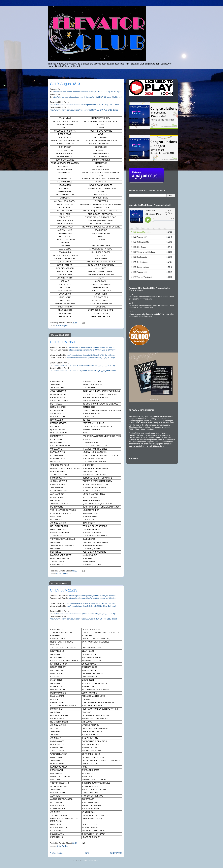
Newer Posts (56, 853)
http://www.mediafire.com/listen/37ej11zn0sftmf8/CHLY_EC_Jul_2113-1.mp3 (91, 604)
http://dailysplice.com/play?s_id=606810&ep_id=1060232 (92, 347)
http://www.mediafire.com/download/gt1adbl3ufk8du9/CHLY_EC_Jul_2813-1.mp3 (83, 365)
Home (86, 853)
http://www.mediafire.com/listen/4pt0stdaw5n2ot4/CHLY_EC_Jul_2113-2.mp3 (91, 606)
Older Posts (116, 853)
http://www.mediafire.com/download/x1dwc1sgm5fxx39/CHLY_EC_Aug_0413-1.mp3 (84, 105)
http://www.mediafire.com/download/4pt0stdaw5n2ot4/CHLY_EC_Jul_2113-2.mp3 (83, 619)
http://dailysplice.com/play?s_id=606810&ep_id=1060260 (92, 350)
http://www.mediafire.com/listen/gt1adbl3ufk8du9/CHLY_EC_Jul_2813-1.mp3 (91, 355)
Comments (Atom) (92, 860)
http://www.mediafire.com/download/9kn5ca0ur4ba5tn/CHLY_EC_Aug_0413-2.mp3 (84, 110)
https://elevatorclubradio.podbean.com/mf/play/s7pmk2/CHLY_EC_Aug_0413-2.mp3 (87, 97)
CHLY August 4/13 (65, 84)
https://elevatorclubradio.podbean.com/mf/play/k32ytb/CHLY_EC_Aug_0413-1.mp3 (87, 92)
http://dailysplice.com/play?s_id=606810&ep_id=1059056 (92, 598)
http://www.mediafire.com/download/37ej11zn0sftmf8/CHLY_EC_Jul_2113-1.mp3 (83, 614)
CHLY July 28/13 (64, 342)
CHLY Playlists (63, 325)
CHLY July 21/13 (64, 590)
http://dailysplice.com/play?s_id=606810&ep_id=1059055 (92, 596)
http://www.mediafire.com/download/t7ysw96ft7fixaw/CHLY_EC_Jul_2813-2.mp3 (83, 370)
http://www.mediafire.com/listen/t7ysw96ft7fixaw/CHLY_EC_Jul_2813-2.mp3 (91, 358)
